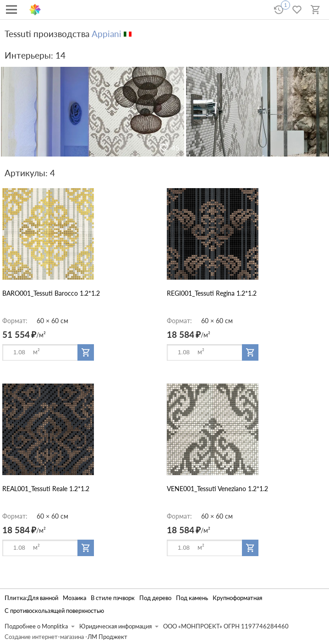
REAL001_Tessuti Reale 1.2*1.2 (46, 489)
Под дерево (155, 598)
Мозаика (74, 598)
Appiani (107, 34)
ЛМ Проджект (107, 637)
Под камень (192, 598)
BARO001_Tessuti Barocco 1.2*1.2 (51, 293)
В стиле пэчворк (113, 598)
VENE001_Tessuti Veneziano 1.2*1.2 (217, 489)
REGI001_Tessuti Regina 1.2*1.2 (212, 293)
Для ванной (43, 598)
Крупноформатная (237, 598)
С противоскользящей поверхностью (54, 611)
